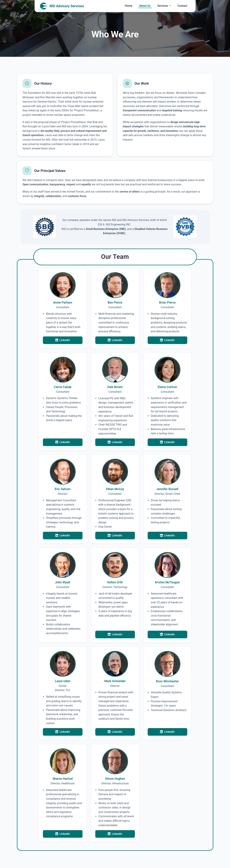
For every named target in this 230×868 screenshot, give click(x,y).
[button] (63, 308)
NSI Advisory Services (62, 6)
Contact (182, 6)
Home (129, 6)
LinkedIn (63, 340)
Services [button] (163, 6)
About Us (145, 6)
